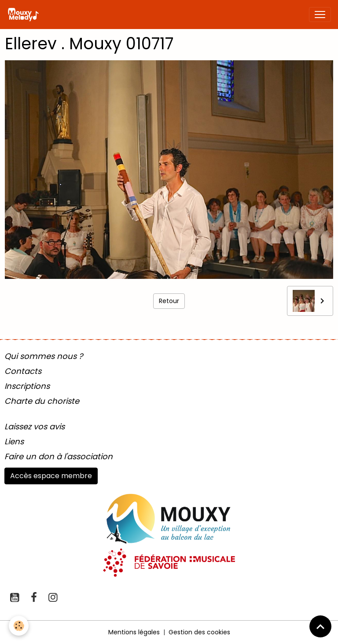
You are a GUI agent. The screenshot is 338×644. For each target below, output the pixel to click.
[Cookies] (19, 626)
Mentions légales (134, 632)
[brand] (25, 15)
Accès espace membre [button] (51, 476)
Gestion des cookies (199, 632)
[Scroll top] (320, 626)
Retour (169, 301)
